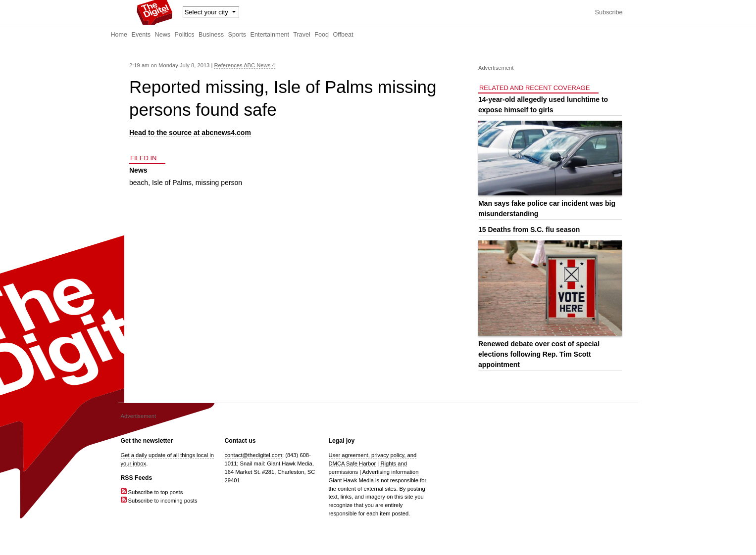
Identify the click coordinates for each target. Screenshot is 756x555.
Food (322, 35)
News (163, 35)
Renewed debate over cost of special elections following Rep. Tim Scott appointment (539, 354)
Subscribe (608, 12)
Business (211, 35)
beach (139, 183)
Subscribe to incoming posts (159, 501)
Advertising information (391, 472)
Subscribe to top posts (152, 492)
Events (141, 35)
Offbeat (343, 35)
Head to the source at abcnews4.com (190, 133)
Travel (302, 35)
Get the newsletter (147, 441)
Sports (237, 35)
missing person (219, 183)
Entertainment (270, 35)
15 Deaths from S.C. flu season (529, 230)
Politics (185, 35)
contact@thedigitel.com (253, 455)
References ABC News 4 (244, 65)
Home (119, 35)
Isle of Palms (172, 183)
